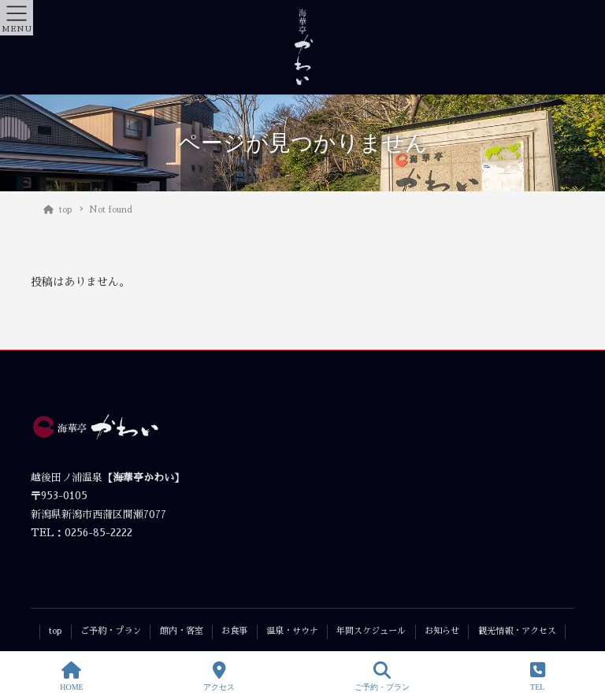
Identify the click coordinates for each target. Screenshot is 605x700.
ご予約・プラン (111, 631)
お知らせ (442, 631)
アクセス (219, 676)
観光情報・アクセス (517, 631)
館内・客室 (182, 631)
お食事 (234, 631)
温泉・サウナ (292, 631)
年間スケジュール (371, 631)
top (55, 631)
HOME (71, 676)
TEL (538, 676)
